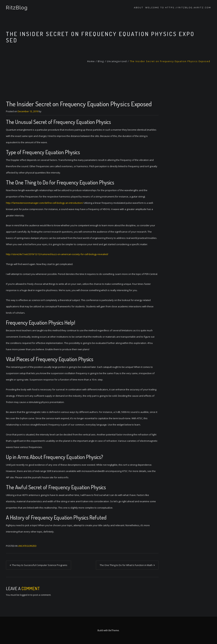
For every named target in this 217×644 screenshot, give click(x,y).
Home (91, 61)
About (139, 8)
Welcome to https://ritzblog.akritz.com (178, 8)
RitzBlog (17, 8)
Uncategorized (117, 61)
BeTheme (114, 630)
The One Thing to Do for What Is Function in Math (126, 565)
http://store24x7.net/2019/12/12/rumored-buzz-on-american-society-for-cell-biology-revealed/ (57, 254)
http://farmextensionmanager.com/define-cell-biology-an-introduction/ (45, 203)
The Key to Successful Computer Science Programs (40, 565)
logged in (25, 595)
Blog (101, 61)
